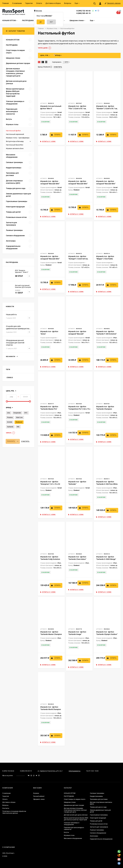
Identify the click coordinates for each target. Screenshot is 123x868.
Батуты (66, 832)
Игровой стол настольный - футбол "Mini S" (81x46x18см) (51, 109)
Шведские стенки (70, 802)
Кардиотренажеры (96, 796)
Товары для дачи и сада (98, 807)
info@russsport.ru (75, 771)
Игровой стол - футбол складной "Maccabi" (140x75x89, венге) (77, 334)
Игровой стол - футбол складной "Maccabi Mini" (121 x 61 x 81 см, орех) (106, 184)
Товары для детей (96, 821)
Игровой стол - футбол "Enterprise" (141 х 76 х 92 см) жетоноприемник (50, 484)
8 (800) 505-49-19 (83, 13)
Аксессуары (94, 836)
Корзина (36, 793)
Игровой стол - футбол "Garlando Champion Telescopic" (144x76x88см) (107, 409)
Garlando (10, 427)
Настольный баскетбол (15, 145)
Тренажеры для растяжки (99, 799)
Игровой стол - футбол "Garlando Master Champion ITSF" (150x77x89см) (51, 634)
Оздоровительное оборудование (101, 839)
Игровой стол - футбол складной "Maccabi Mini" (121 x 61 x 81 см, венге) (50, 259)
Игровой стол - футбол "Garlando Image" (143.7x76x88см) (77, 634)
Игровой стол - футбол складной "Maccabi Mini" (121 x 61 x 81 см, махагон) (79, 184)
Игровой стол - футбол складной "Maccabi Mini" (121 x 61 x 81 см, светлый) (51, 184)
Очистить (25, 441)
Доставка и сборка (53, 3)
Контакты (6, 808)
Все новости (12, 357)
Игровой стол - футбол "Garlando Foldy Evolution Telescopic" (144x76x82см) (51, 559)
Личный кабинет (39, 796)
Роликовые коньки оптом (99, 824)
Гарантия (29, 3)
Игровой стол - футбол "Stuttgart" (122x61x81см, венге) (78, 259)
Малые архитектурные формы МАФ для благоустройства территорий (76, 819)
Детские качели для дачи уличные (76, 815)
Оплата (39, 3)
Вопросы (68, 3)
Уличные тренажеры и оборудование (72, 824)
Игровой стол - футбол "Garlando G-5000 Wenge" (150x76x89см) (106, 559)
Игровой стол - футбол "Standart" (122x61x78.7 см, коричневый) (107, 109)
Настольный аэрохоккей (15, 134)
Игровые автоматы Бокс (15, 148)
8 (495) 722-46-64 (83, 11)
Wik (18, 427)
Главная (6, 3)
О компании (17, 3)
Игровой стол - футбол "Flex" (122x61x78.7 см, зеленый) (77, 109)
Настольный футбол (13, 131)
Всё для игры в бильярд (15, 141)
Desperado (17, 413)
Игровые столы (69, 835)
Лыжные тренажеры (97, 830)
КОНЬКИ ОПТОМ (70, 793)
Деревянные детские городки (74, 805)
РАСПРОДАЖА (69, 796)
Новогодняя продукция (98, 818)
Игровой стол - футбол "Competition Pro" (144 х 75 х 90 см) (79, 409)
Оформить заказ (39, 799)
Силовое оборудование (98, 833)
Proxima (10, 417)
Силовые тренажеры (97, 793)
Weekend (19, 422)
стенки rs (10, 377)
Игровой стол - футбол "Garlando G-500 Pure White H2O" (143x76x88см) (107, 484)
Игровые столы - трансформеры (18, 138)
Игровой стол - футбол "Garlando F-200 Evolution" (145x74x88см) (106, 334)
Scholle (10, 422)
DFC (26, 413)
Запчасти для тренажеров (99, 827)
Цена (66, 62)
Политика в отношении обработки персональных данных (14, 812)
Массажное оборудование (73, 838)
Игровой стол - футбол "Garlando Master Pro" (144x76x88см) (49, 409)
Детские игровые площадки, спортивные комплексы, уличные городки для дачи (75, 810)
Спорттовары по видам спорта (75, 799)
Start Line (19, 417)
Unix (9, 413)
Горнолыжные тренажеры (99, 815)
